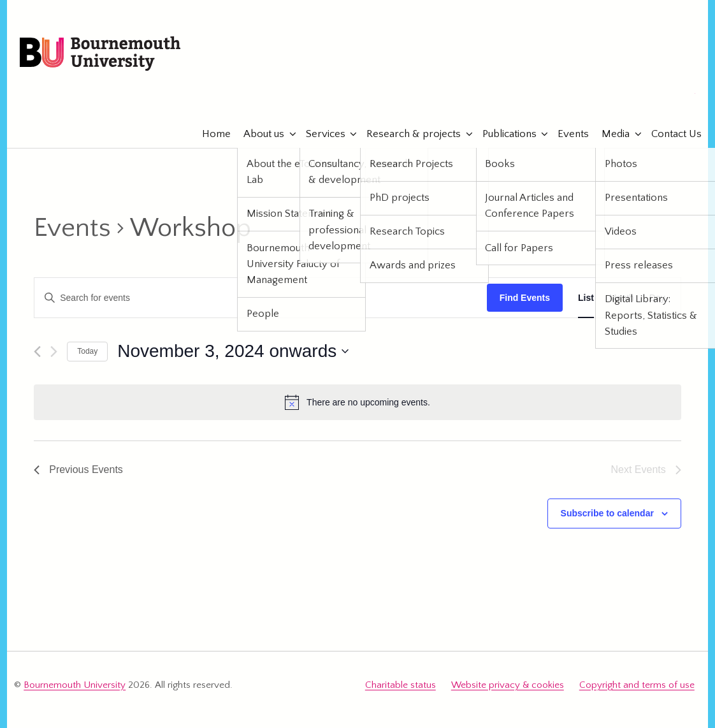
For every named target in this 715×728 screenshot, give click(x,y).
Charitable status (401, 685)
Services (319, 134)
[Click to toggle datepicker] (233, 351)
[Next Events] (54, 352)
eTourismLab (612, 95)
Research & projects (407, 134)
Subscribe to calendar (607, 513)
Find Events (525, 298)
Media (609, 134)
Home (210, 134)
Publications (503, 134)
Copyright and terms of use (637, 685)
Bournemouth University (100, 54)
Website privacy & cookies (508, 685)
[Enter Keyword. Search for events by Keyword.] (260, 298)
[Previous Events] (37, 352)
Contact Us (670, 134)
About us (257, 134)
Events (567, 134)
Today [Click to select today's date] (87, 351)
